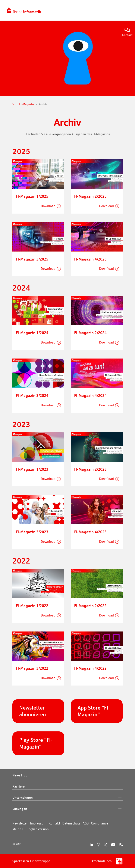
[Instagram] (99, 845)
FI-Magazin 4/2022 (90, 668)
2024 (21, 288)
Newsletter (20, 823)
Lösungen (67, 809)
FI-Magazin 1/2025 (32, 196)
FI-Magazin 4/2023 (90, 532)
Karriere (67, 787)
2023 (21, 424)
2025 (21, 151)
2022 (21, 561)
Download (48, 206)
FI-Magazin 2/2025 (90, 196)
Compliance (100, 823)
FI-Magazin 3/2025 (32, 259)
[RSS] (121, 845)
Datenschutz (71, 823)
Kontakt (127, 32)
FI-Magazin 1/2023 (32, 469)
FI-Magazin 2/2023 (90, 469)
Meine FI (18, 829)
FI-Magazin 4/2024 (90, 395)
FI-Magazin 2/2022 (90, 606)
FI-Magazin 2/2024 (90, 333)
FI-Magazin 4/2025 (90, 259)
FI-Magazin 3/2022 (32, 668)
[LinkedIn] (91, 845)
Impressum (38, 823)
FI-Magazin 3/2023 (32, 532)
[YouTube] (113, 845)
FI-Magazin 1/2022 (32, 606)
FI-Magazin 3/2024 (32, 395)
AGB (86, 823)
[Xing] (106, 845)
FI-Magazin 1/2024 (32, 333)
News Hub (67, 775)
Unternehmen (67, 798)
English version (38, 829)
